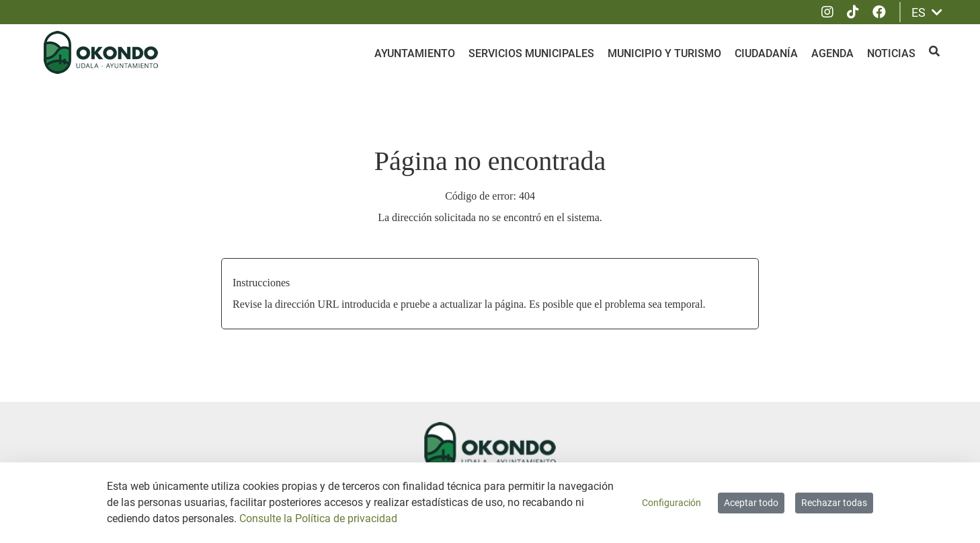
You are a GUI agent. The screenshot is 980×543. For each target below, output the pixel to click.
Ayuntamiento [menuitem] (415, 53)
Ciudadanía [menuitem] (766, 53)
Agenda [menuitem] (832, 53)
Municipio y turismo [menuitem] (664, 53)
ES (927, 12)
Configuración (671, 503)
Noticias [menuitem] (891, 53)
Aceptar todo (751, 503)
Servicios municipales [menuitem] (531, 53)
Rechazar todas (834, 503)
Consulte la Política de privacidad (318, 518)
